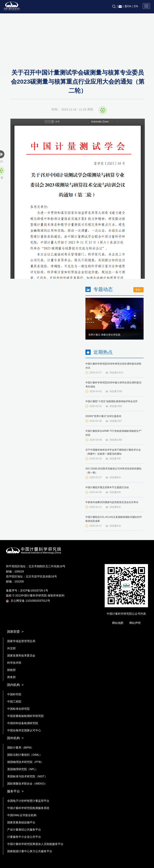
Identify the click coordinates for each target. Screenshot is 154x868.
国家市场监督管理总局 (21, 641)
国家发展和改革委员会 (21, 656)
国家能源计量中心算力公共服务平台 (30, 851)
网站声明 (135, 623)
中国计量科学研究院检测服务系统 (28, 808)
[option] (114, 319)
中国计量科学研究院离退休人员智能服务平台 (35, 844)
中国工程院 (14, 702)
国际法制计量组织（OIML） (25, 755)
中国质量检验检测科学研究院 (25, 716)
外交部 (11, 648)
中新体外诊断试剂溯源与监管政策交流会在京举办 (112, 502)
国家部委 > (15, 632)
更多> (138, 290)
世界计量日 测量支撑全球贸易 (104, 335)
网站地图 (118, 623)
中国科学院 (14, 694)
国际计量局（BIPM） (20, 748)
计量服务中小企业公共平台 (24, 837)
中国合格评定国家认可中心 (24, 730)
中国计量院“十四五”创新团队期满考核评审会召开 (111, 401)
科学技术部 (14, 663)
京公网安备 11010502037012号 (28, 601)
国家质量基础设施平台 (21, 822)
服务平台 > (15, 791)
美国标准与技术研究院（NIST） (27, 776)
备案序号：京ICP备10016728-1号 (27, 590)
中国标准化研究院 (18, 709)
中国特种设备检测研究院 (23, 723)
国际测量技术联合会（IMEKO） (27, 784)
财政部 (11, 670)
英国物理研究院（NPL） (23, 769)
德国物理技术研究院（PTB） (25, 762)
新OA (128, 6)
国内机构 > (15, 685)
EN (136, 6)
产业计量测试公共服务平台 (24, 830)
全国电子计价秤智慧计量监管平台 (28, 801)
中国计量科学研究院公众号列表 (126, 614)
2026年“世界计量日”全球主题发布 (103, 416)
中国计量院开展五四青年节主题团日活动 (107, 487)
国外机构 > (15, 738)
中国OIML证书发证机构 (22, 815)
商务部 (11, 677)
